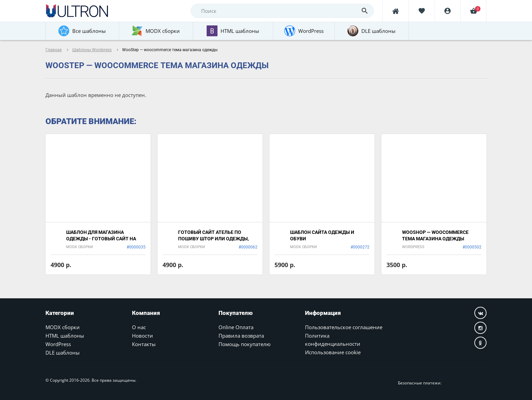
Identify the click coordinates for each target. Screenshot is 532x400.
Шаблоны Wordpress (92, 50)
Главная (54, 50)
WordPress (58, 344)
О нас (139, 327)
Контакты (144, 344)
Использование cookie (333, 352)
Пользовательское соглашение (344, 327)
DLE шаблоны (63, 353)
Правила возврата (241, 336)
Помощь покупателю (244, 344)
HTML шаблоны (65, 336)
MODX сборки (63, 327)
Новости (142, 336)
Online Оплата (236, 327)
